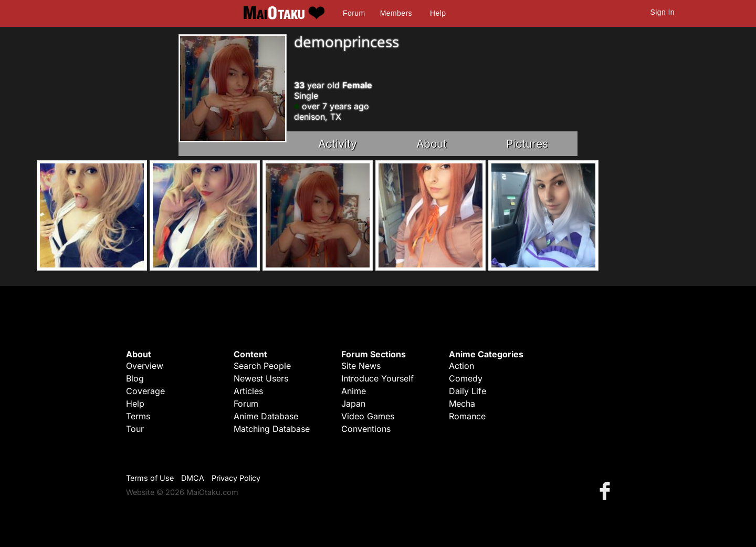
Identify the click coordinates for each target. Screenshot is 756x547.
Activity (338, 144)
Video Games (368, 416)
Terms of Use (150, 478)
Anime (354, 391)
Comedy (466, 378)
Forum (354, 13)
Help (438, 13)
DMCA (193, 478)
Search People (262, 366)
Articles (248, 391)
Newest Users (261, 378)
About (432, 144)
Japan (353, 404)
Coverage (145, 391)
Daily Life (468, 391)
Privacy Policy (236, 478)
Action (461, 366)
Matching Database (272, 429)
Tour (135, 429)
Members (396, 13)
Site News (361, 366)
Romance (467, 416)
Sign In (663, 12)
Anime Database (266, 416)
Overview (145, 366)
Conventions (366, 429)
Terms (138, 416)
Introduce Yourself (377, 378)
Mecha (462, 404)
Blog (135, 378)
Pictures (527, 144)
